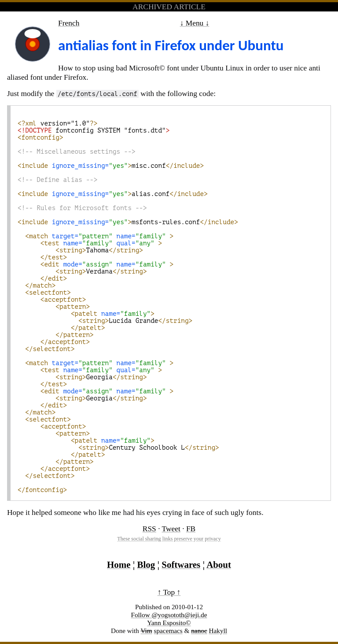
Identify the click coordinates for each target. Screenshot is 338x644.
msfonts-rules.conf (128, 222)
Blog (146, 565)
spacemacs (168, 631)
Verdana (82, 271)
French (69, 23)
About (219, 565)
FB (191, 529)
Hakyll (218, 631)
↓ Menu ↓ (195, 23)
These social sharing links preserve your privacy (169, 539)
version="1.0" (57, 123)
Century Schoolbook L (120, 448)
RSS (149, 529)
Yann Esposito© (169, 623)
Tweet (171, 529)
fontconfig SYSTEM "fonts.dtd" (94, 130)
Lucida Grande (107, 321)
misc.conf (111, 166)
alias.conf (113, 194)
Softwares (181, 565)
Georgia (82, 377)
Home (119, 565)
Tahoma (80, 250)
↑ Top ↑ (169, 592)
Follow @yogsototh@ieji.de (169, 615)
